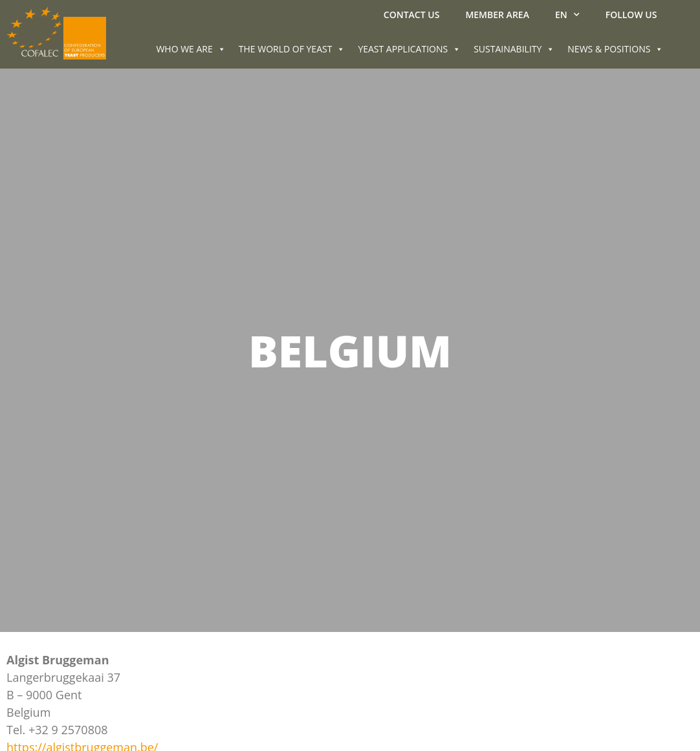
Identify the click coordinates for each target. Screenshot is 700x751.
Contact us (412, 15)
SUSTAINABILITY (514, 49)
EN (567, 15)
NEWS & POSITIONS (615, 49)
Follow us (631, 15)
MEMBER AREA (497, 15)
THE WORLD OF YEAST (292, 49)
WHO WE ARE (191, 49)
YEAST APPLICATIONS (409, 49)
